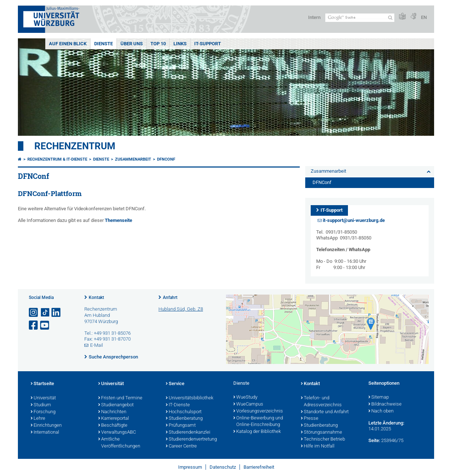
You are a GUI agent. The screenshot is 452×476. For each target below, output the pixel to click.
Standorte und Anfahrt (325, 412)
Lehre (38, 419)
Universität (43, 398)
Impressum (190, 467)
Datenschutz (223, 467)
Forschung (43, 412)
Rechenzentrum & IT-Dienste (57, 159)
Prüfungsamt (181, 426)
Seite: (374, 440)
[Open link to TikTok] (45, 313)
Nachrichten (112, 412)
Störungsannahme (321, 433)
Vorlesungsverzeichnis (258, 411)
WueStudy (245, 398)
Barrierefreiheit (259, 467)
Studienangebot (116, 405)
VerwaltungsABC (117, 433)
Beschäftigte (113, 426)
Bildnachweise (385, 404)
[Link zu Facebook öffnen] (34, 325)
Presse (310, 419)
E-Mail (97, 345)
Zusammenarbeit (133, 159)
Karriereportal (114, 419)
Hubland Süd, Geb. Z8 (181, 309)
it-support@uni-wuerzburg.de (354, 220)
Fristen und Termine (120, 398)
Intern (314, 17)
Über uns (132, 44)
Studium (41, 405)
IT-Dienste (178, 405)
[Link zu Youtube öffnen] (45, 325)
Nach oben (381, 411)
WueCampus (248, 404)
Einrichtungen (46, 426)
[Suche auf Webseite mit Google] (360, 18)
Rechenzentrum (75, 146)
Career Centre (181, 446)
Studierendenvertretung (191, 439)
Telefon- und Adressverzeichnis (321, 402)
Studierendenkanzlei (188, 433)
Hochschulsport (184, 412)
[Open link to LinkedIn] (57, 313)
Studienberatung (184, 419)
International (45, 433)
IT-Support (208, 44)
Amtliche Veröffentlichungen (119, 443)
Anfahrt (170, 297)
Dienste (104, 44)
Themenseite (118, 220)
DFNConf (166, 159)
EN (424, 17)
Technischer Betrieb (323, 439)
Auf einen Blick (68, 44)
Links (180, 44)
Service (175, 384)
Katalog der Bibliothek (257, 432)
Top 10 (158, 44)
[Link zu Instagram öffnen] (34, 313)
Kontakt (96, 297)
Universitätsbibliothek (189, 398)
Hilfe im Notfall (318, 446)
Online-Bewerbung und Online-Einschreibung (258, 422)
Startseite (42, 384)
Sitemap (379, 398)
